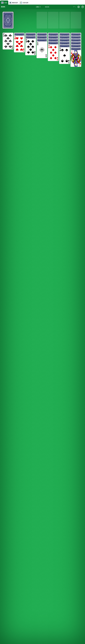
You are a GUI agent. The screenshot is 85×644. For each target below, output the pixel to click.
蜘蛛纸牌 (14, 3)
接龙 (4, 3)
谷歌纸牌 (24, 3)
